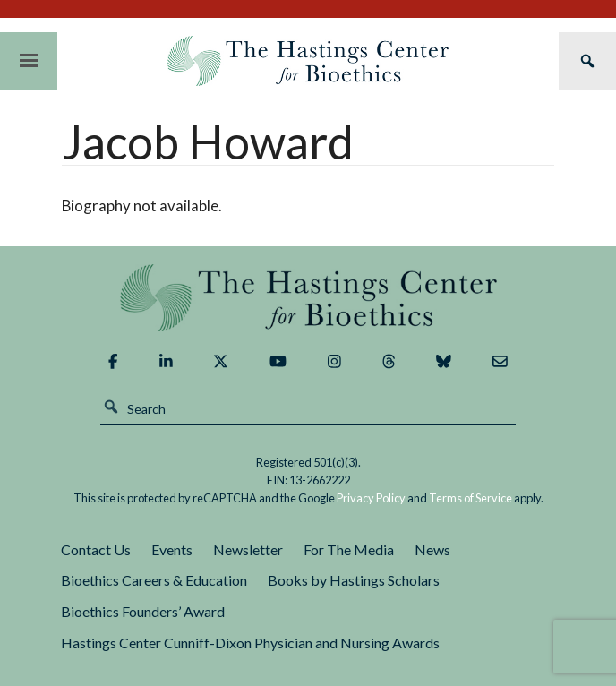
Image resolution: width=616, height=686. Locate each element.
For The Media (349, 549)
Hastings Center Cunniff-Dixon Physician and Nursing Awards (250, 643)
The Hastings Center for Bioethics (308, 61)
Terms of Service (471, 498)
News (432, 549)
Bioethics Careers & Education (154, 580)
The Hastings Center (308, 298)
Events (172, 549)
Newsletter (248, 549)
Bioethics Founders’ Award (143, 611)
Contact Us (96, 549)
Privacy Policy (371, 498)
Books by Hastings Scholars (354, 580)
